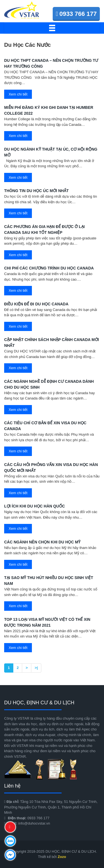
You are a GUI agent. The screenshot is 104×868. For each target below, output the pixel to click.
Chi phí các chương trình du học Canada (49, 268)
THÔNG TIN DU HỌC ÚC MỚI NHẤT (36, 191)
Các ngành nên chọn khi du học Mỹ (42, 542)
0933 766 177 (76, 14)
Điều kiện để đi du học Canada (36, 304)
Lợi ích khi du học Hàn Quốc (35, 506)
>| (36, 668)
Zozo (62, 857)
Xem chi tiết (18, 94)
